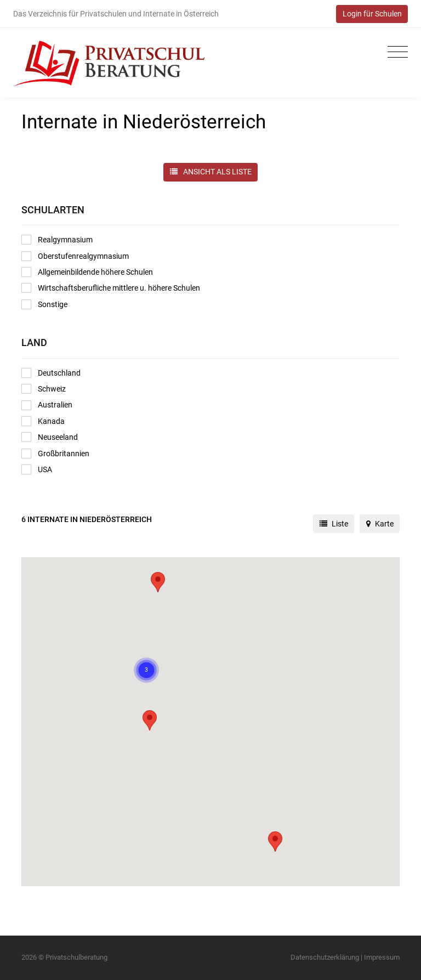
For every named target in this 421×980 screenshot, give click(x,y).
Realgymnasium (57, 240)
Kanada (43, 421)
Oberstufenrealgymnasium (75, 256)
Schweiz (44, 389)
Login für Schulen (372, 14)
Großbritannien (55, 454)
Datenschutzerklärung (325, 957)
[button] (275, 842)
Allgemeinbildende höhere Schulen (87, 272)
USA (37, 469)
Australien (47, 405)
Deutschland (51, 373)
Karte (380, 524)
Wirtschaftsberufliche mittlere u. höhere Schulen (111, 288)
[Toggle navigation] (395, 52)
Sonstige (44, 304)
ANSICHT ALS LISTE (211, 172)
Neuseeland (50, 437)
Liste (334, 524)
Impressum (382, 957)
